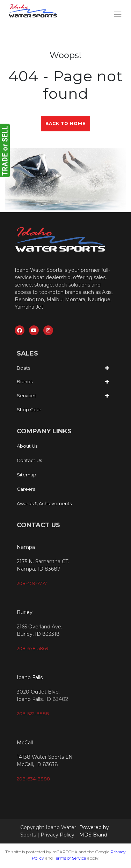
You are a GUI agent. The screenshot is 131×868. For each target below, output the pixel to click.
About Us (27, 446)
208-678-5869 (33, 648)
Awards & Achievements (44, 503)
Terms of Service (70, 858)
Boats (23, 368)
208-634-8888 (33, 779)
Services (27, 395)
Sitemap (27, 475)
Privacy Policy (57, 835)
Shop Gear (29, 409)
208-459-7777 (32, 583)
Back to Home (65, 123)
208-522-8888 (33, 714)
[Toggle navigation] (118, 14)
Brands (25, 381)
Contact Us (29, 460)
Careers (26, 489)
